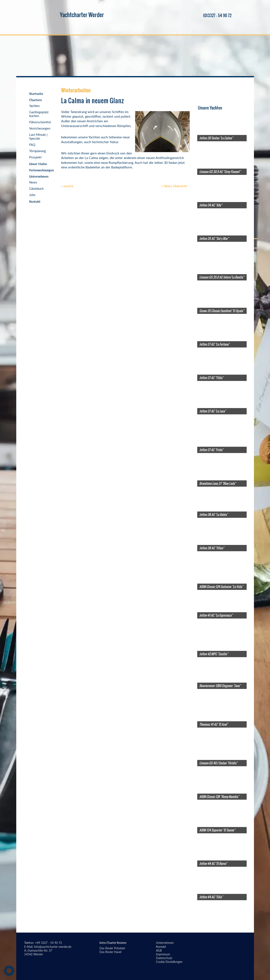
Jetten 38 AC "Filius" (212, 548)
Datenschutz (164, 958)
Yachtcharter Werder (82, 15)
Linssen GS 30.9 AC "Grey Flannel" (220, 172)
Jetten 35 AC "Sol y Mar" (214, 238)
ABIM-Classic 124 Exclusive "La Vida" (221, 587)
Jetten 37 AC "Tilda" (211, 378)
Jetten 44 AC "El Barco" (213, 863)
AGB (159, 950)
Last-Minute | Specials (38, 136)
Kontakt (35, 201)
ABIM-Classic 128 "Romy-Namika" (219, 796)
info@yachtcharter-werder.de (53, 947)
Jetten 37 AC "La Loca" (213, 411)
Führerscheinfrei (40, 122)
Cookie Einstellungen (169, 962)
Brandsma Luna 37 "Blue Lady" (218, 483)
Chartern (35, 100)
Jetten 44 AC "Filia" (211, 897)
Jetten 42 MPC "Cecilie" (214, 654)
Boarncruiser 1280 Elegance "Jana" (220, 686)
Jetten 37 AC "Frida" (211, 450)
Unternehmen (39, 176)
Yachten (34, 106)
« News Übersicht (174, 186)
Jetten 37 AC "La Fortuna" (214, 344)
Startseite (36, 94)
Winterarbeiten (76, 90)
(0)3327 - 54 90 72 (215, 15)
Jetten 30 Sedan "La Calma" (216, 138)
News (33, 182)
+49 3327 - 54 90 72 (48, 943)
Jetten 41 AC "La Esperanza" (216, 615)
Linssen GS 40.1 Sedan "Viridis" (218, 763)
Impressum (163, 954)
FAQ (32, 145)
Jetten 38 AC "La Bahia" (213, 514)
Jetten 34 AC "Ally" (211, 205)
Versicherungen (40, 128)
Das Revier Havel (110, 952)
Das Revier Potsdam (112, 948)
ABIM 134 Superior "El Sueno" (217, 830)
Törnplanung (38, 151)
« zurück (67, 186)
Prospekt (35, 157)
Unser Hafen (38, 164)
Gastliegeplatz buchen (39, 114)
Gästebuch (36, 188)
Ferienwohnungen (41, 170)
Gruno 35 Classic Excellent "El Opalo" (222, 311)
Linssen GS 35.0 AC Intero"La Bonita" (222, 277)
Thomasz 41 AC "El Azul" (214, 724)
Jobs (32, 195)
